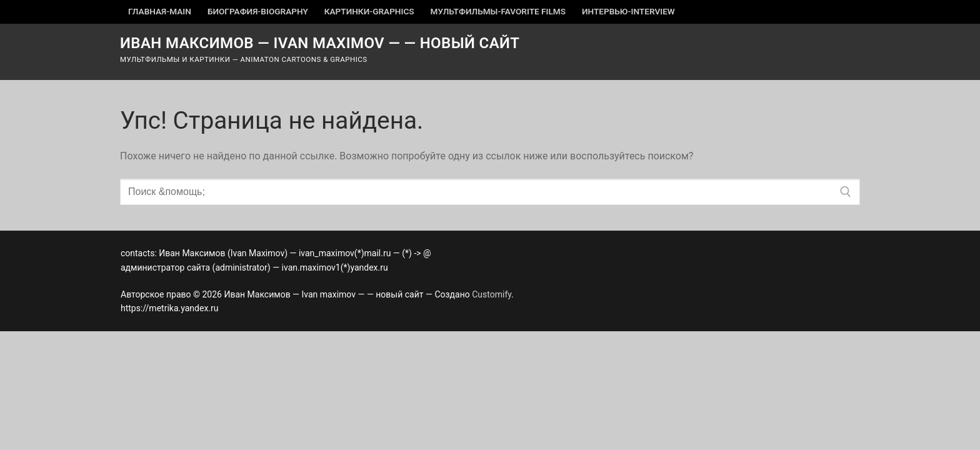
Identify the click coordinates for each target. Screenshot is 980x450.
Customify (492, 294)
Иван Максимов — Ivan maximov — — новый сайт (320, 43)
